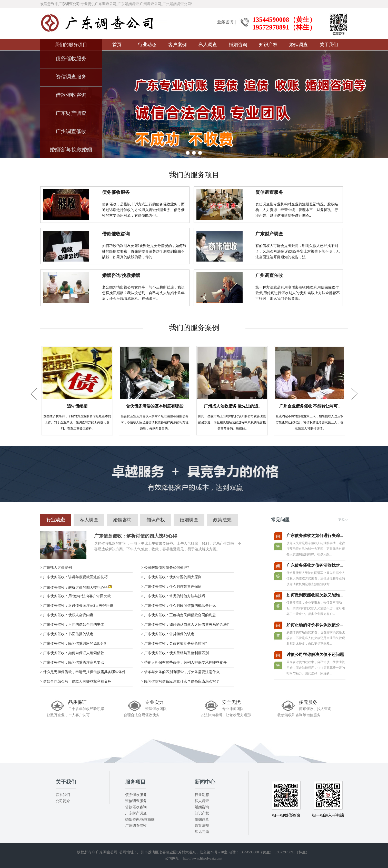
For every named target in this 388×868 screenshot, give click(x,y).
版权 (81, 852)
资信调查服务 (71, 77)
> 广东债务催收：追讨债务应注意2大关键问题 (77, 606)
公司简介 (63, 801)
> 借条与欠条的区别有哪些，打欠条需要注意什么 (180, 672)
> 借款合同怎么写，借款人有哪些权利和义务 (76, 681)
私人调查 (208, 45)
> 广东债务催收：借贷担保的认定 (168, 634)
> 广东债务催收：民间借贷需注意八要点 (72, 662)
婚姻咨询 (238, 45)
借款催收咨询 (71, 95)
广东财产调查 (71, 113)
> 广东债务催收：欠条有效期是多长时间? (174, 643)
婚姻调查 (299, 45)
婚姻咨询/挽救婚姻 (71, 149)
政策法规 (222, 520)
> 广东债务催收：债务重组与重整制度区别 (175, 653)
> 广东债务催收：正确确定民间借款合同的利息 (179, 615)
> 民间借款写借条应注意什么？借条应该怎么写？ (180, 681)
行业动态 (147, 45)
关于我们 (329, 45)
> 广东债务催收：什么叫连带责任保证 (171, 587)
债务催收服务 (71, 58)
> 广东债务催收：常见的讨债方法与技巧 (173, 596)
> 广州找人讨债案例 (56, 568)
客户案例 (177, 45)
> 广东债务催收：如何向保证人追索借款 (72, 653)
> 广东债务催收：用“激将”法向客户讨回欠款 (76, 596)
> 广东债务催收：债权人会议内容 (67, 615)
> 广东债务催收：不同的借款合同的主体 (72, 625)
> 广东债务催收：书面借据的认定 (67, 634)
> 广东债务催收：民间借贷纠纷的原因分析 (74, 643)
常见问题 (202, 832)
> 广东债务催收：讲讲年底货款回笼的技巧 (74, 577)
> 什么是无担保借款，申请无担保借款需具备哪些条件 (83, 672)
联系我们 (63, 795)
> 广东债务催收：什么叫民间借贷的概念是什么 (179, 606)
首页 (117, 45)
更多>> (343, 520)
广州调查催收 (71, 131)
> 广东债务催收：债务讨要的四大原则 (171, 577)
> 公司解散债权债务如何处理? (165, 568)
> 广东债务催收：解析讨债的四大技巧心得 (76, 588)
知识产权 (268, 45)
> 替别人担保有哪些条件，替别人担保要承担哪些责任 (184, 662)
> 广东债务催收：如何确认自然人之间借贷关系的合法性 (186, 625)
